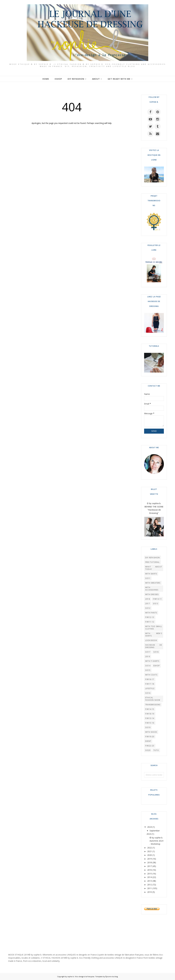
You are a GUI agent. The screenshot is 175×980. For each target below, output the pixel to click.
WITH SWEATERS (153, 583)
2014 (150, 877)
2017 (148, 604)
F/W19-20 (150, 737)
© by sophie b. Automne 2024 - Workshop (156, 841)
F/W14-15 (150, 709)
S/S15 (148, 670)
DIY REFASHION (153, 558)
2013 (150, 881)
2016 (150, 870)
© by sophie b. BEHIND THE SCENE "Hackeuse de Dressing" (154, 508)
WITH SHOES (151, 732)
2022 (150, 848)
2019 (148, 656)
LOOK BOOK (151, 640)
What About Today (154, 568)
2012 (150, 885)
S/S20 (148, 750)
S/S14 (148, 666)
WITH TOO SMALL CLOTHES (154, 628)
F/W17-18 (150, 684)
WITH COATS (151, 675)
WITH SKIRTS (151, 574)
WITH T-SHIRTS (152, 661)
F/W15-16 (150, 723)
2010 (150, 892)
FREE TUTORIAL (152, 562)
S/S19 (148, 727)
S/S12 (148, 608)
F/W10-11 (157, 599)
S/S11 (148, 578)
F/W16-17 (150, 679)
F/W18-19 (150, 714)
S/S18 (156, 652)
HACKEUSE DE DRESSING (154, 646)
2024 (150, 827)
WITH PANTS (151, 613)
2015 (150, 874)
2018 (148, 599)
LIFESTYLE (150, 688)
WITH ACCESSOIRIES (152, 589)
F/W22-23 (150, 746)
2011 (150, 888)
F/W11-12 (150, 622)
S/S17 (148, 652)
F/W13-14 (150, 718)
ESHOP (157, 666)
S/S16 (148, 693)
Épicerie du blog (112, 977)
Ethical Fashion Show (153, 699)
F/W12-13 (150, 617)
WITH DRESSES (152, 594)
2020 (150, 855)
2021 (150, 851)
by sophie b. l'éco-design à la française (80, 977)
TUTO (156, 750)
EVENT (148, 741)
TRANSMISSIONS (153, 705)
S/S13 (156, 604)
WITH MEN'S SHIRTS (154, 635)
